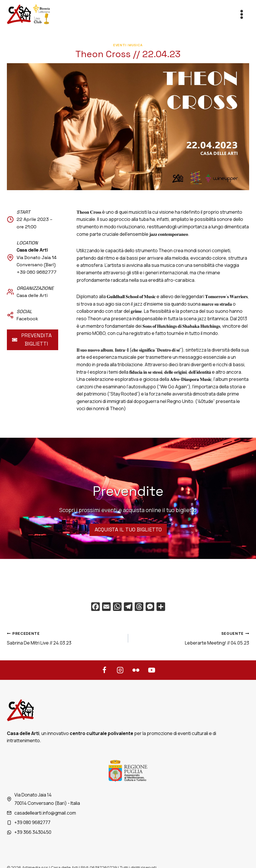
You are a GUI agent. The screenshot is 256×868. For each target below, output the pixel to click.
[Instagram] (120, 670)
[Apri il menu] (242, 14)
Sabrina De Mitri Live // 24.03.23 (65, 638)
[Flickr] (136, 670)
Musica (135, 45)
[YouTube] (152, 670)
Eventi (120, 45)
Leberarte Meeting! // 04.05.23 (191, 638)
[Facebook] (104, 670)
